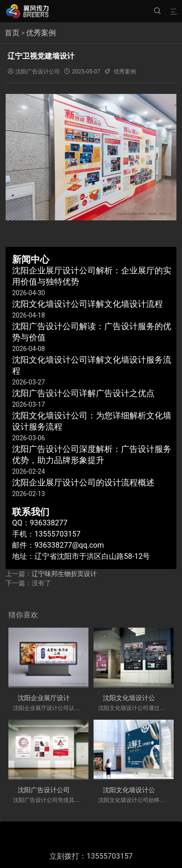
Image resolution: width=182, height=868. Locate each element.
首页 (12, 33)
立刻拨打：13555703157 (91, 856)
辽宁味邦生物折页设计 (64, 574)
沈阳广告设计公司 (38, 72)
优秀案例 (41, 33)
